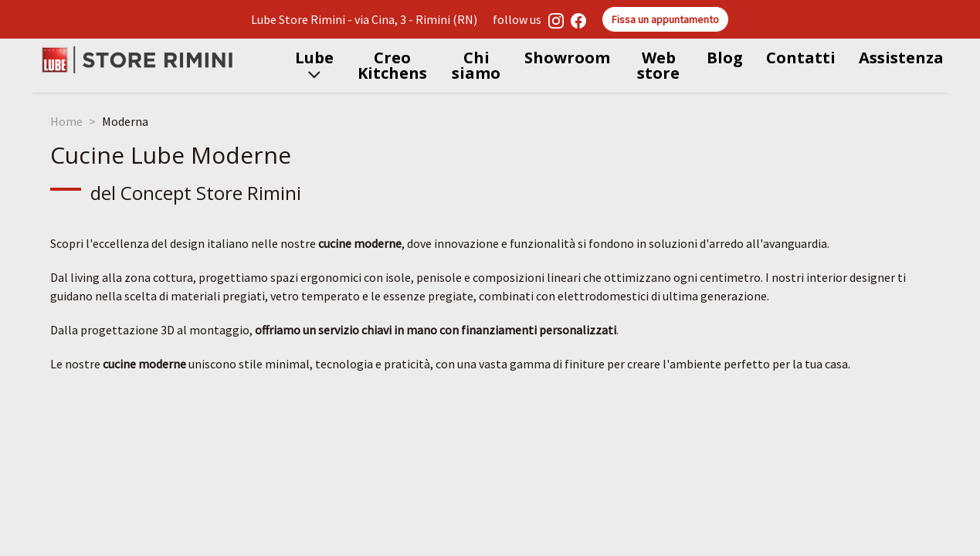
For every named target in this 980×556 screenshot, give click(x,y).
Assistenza (901, 58)
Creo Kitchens (392, 65)
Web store (658, 65)
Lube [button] (314, 65)
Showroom (567, 58)
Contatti (801, 58)
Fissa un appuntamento (665, 19)
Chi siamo (476, 65)
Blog (725, 58)
